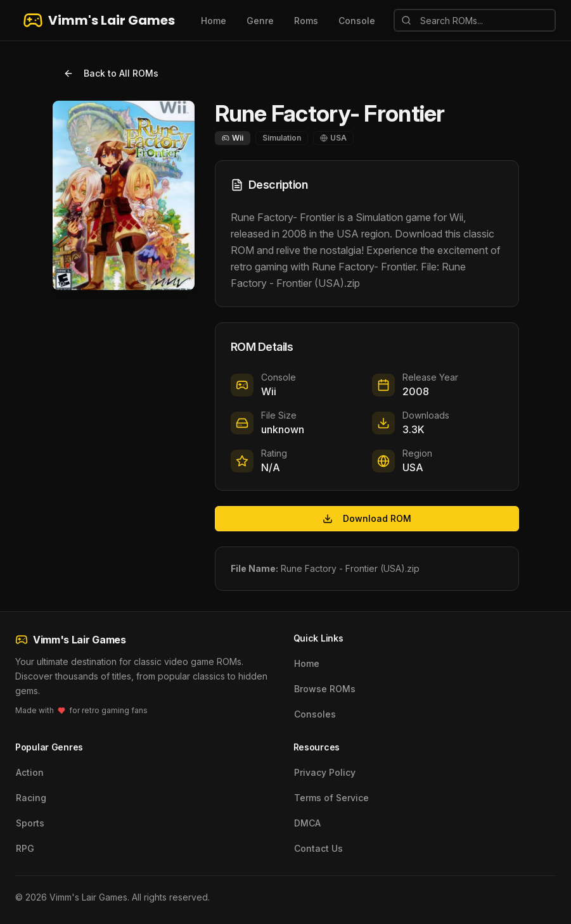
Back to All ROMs (111, 73)
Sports (30, 823)
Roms (306, 21)
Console (357, 21)
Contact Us (318, 848)
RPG (25, 848)
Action (30, 772)
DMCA (307, 823)
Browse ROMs (325, 689)
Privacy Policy (325, 772)
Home (214, 21)
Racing (31, 798)
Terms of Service (331, 798)
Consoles (315, 714)
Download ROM (367, 518)
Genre (260, 21)
